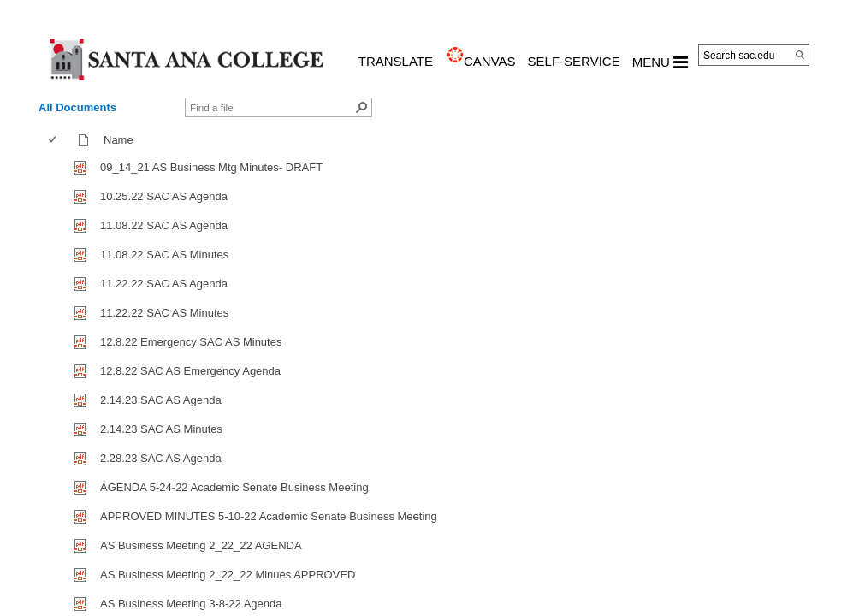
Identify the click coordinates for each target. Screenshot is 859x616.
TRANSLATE (396, 61)
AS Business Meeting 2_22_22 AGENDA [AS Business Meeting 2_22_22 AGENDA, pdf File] (201, 545)
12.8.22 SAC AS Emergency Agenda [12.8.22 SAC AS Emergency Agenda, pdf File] (190, 371)
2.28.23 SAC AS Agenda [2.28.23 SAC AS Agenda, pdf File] (161, 458)
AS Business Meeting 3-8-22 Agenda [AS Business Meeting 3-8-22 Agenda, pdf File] (191, 604)
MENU (660, 62)
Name (122, 140)
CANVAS (490, 61)
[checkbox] (52, 140)
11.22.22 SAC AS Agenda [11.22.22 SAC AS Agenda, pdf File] (164, 284)
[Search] (800, 55)
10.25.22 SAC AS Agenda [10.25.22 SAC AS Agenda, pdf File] (164, 196)
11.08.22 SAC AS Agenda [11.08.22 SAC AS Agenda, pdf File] (164, 225)
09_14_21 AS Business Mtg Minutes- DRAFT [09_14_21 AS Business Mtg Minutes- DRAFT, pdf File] (211, 167)
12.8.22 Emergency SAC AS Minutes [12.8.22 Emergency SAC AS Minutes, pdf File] (191, 342)
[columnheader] (56, 140)
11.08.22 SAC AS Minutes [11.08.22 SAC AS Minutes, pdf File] (164, 255)
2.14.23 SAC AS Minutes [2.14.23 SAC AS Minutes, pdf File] (161, 429)
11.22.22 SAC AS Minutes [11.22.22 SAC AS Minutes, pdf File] (164, 313)
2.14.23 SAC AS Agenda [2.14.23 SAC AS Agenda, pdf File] (161, 400)
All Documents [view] (77, 107)
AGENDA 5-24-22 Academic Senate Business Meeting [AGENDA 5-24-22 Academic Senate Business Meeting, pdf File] (234, 487)
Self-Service (574, 61)
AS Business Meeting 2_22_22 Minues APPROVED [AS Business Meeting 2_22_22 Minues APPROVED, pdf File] (228, 575)
